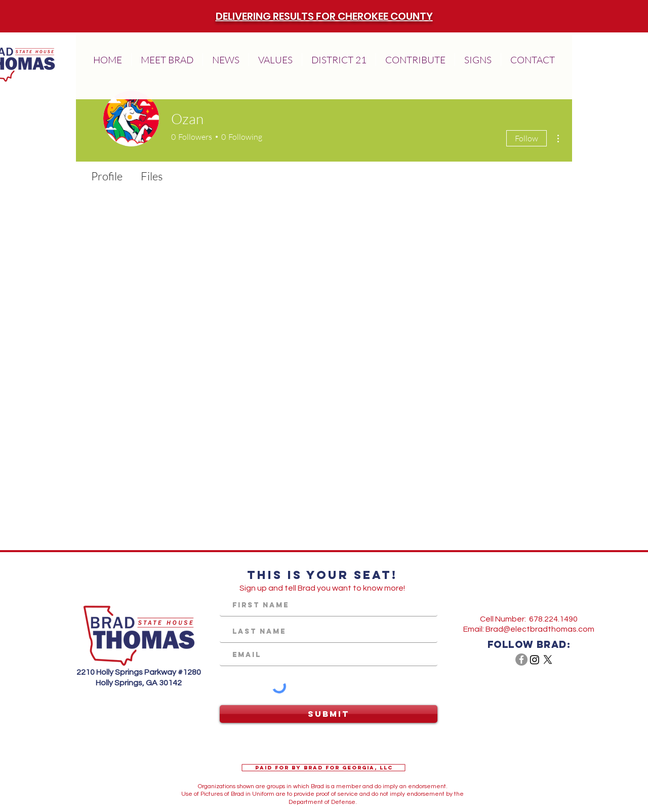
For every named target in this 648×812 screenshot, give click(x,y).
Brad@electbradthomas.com (540, 629)
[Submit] (329, 714)
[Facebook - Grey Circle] (521, 660)
